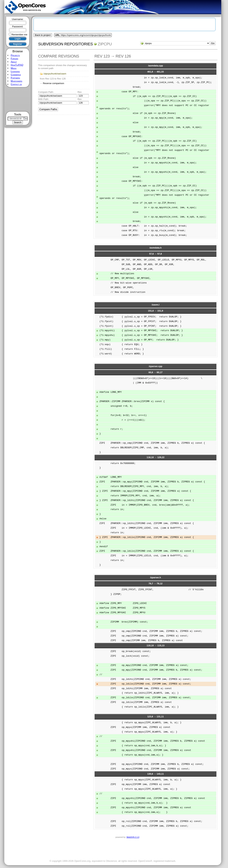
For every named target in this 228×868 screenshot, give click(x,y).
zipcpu (105, 44)
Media (14, 68)
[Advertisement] (18, 99)
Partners (15, 78)
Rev (80, 92)
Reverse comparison (54, 83)
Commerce (16, 75)
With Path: (43, 99)
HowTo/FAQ (17, 65)
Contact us (16, 84)
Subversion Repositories (65, 44)
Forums (14, 58)
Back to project (43, 35)
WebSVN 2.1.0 (133, 837)
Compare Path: (46, 92)
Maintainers (16, 81)
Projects (15, 55)
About (14, 62)
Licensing (15, 71)
